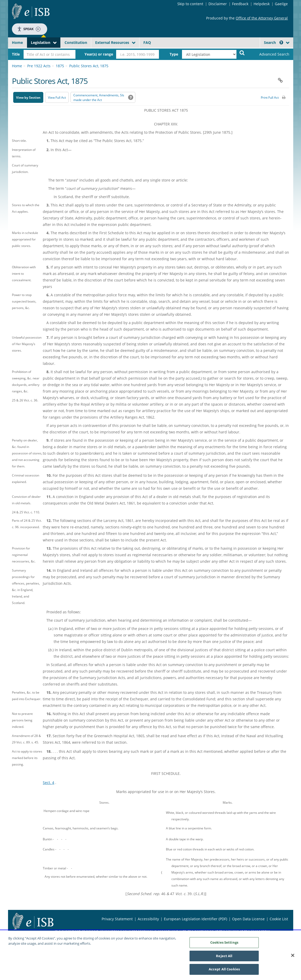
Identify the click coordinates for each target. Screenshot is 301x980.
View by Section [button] (28, 98)
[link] (270, 54)
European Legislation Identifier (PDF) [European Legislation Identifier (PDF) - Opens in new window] (195, 919)
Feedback (240, 4)
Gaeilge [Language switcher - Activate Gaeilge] (281, 4)
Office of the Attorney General (262, 18)
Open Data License (248, 919)
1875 (60, 66)
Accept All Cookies (224, 972)
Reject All (224, 958)
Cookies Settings (224, 945)
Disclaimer (218, 4)
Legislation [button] (41, 42)
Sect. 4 (48, 783)
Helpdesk (262, 4)
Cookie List (279, 919)
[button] (281, 42)
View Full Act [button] (57, 98)
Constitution (76, 42)
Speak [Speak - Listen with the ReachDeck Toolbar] (29, 29)
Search (274, 42)
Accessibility (148, 919)
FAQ (147, 42)
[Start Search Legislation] (242, 53)
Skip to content (190, 4)
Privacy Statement (117, 919)
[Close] (293, 958)
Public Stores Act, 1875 (89, 66)
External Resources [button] (112, 42)
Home (17, 42)
